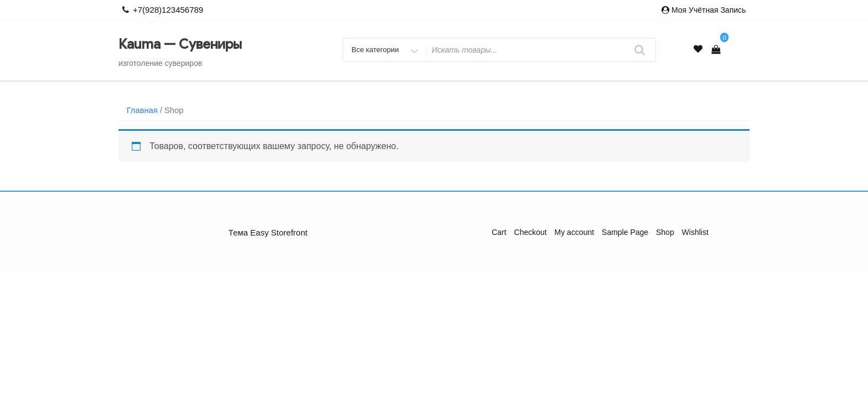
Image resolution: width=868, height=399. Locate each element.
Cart (499, 232)
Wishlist (695, 232)
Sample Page (625, 232)
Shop (665, 232)
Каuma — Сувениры (180, 44)
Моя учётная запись (709, 10)
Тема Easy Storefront (268, 232)
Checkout (531, 232)
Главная (142, 110)
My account (575, 232)
